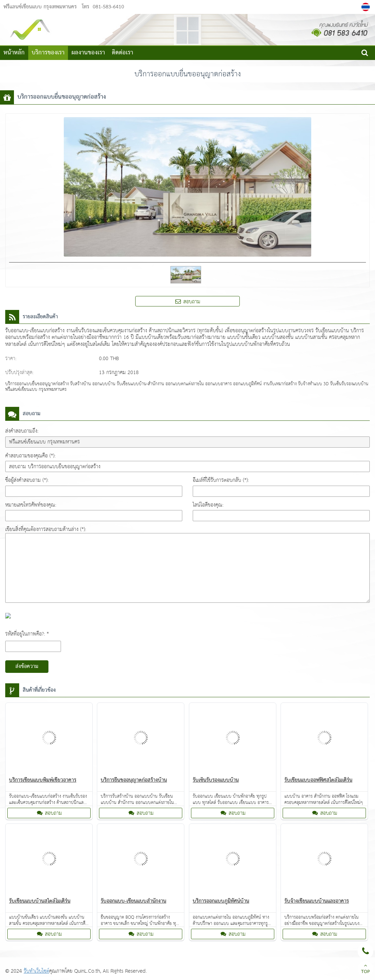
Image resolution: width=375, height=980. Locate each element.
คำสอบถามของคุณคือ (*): (30, 456)
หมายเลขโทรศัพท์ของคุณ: (31, 505)
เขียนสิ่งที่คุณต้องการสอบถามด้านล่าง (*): (46, 529)
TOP (365, 970)
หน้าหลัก (14, 53)
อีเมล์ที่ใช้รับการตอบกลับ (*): (221, 480)
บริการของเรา (48, 53)
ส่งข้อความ (27, 667)
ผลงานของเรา (88, 53)
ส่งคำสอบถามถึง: (22, 431)
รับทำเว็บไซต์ (36, 971)
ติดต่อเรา (123, 53)
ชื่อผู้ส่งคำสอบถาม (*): (27, 480)
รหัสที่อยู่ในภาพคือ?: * (27, 634)
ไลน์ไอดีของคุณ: (208, 505)
